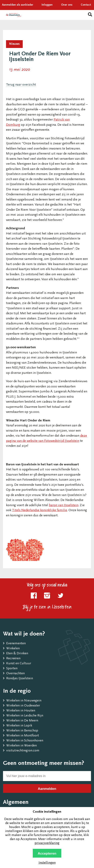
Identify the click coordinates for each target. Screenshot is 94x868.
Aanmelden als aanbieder (18, 5)
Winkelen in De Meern (22, 721)
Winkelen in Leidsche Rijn (25, 716)
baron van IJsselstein (64, 505)
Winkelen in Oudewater (23, 706)
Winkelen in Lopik (19, 726)
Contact (86, 5)
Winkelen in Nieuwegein (24, 701)
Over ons (67, 5)
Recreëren (13, 659)
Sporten (12, 669)
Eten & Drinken (17, 654)
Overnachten (15, 674)
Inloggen (47, 5)
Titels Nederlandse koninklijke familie (40, 510)
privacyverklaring (47, 843)
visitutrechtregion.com (23, 751)
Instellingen (47, 863)
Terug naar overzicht (21, 85)
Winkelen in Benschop (22, 731)
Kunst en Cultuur (19, 664)
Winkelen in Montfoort (23, 736)
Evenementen (16, 644)
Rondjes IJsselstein (20, 679)
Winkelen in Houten (21, 711)
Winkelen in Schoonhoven (25, 741)
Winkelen (13, 649)
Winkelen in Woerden (21, 746)
